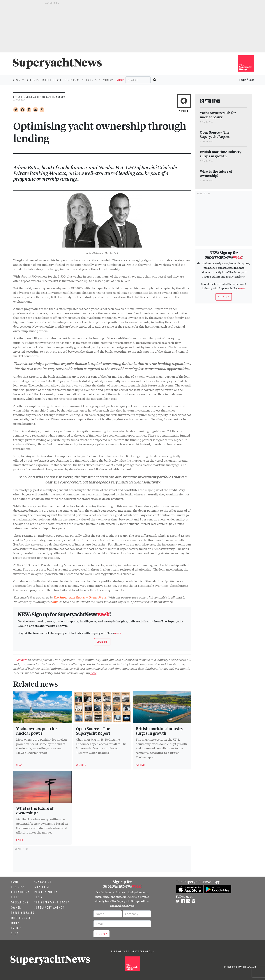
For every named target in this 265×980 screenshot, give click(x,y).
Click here (20, 659)
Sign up (102, 642)
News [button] (17, 80)
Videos (108, 80)
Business (18, 887)
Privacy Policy (46, 892)
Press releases (23, 913)
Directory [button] (73, 80)
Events (16, 928)
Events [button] (92, 80)
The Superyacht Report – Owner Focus (80, 597)
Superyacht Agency (49, 907)
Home (15, 882)
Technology (20, 892)
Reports (33, 80)
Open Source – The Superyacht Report (93, 731)
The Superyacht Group (52, 902)
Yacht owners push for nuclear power (37, 731)
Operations (20, 902)
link (55, 602)
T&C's (38, 897)
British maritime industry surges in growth (159, 731)
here (93, 673)
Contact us (43, 882)
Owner (16, 907)
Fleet (15, 897)
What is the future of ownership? (35, 811)
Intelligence (52, 80)
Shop (120, 80)
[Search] (138, 80)
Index (15, 923)
